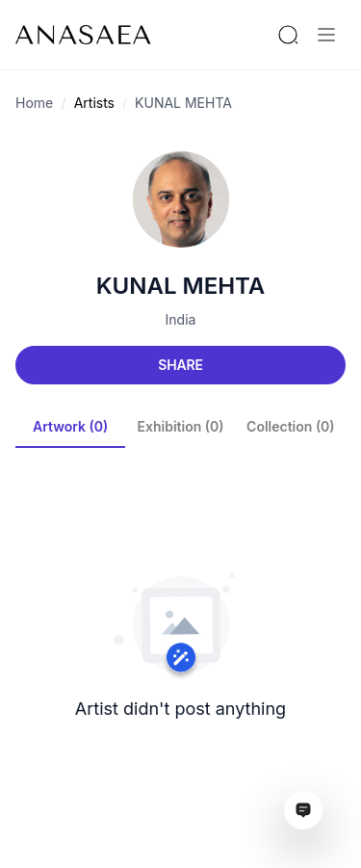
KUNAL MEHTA (183, 103)
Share (180, 365)
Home (34, 103)
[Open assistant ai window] (303, 810)
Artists (94, 103)
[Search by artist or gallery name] (288, 35)
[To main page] (83, 35)
